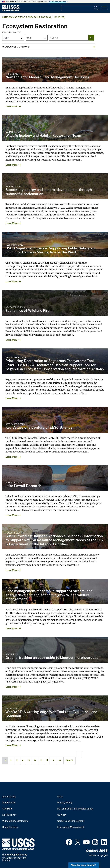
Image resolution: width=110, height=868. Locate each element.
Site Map (7, 809)
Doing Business (10, 827)
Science (59, 17)
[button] (49, 47)
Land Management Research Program (26, 17)
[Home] (11, 10)
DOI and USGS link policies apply (75, 809)
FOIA (60, 797)
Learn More (11, 107)
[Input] (80, 8)
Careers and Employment (71, 821)
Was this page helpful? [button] (84, 865)
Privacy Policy (65, 803)
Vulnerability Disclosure (15, 821)
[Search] (96, 8)
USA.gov (62, 815)
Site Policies (9, 803)
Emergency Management (71, 827)
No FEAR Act (9, 815)
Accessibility (9, 797)
